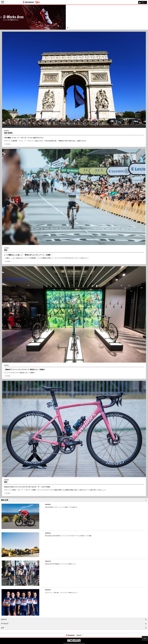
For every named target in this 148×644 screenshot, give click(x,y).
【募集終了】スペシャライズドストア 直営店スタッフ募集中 (24, 370)
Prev (1, 17)
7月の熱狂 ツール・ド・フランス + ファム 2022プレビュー (24, 138)
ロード (6, 133)
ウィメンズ (10, 133)
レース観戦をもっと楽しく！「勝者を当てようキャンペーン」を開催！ (28, 255)
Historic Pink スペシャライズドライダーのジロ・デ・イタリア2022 (27, 487)
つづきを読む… (8, 144)
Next (147, 17)
